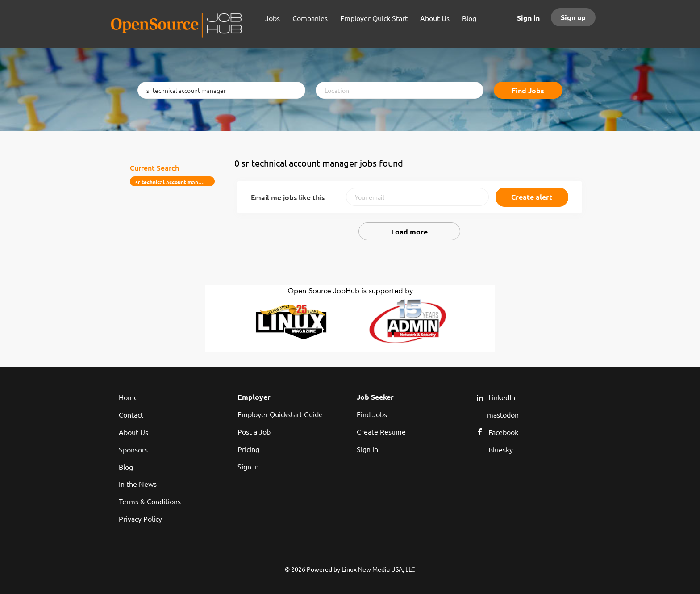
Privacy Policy (140, 519)
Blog (126, 467)
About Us (133, 432)
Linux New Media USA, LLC (378, 569)
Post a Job (254, 431)
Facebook (503, 432)
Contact (131, 414)
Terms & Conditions (150, 501)
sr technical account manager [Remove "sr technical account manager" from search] (173, 182)
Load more (409, 232)
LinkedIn (502, 397)
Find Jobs (528, 90)
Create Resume (381, 431)
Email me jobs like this (288, 197)
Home (128, 397)
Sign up (573, 17)
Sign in (528, 18)
